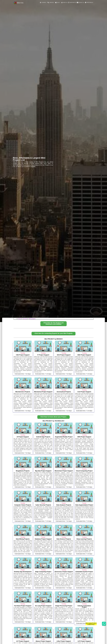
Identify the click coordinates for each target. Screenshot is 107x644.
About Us (64, 3)
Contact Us (80, 3)
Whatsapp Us (72, 2)
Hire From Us (89, 3)
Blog (58, 3)
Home (20, 319)
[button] (53, 324)
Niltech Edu (19, 3)
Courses (43, 3)
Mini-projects (32, 319)
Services (51, 3)
